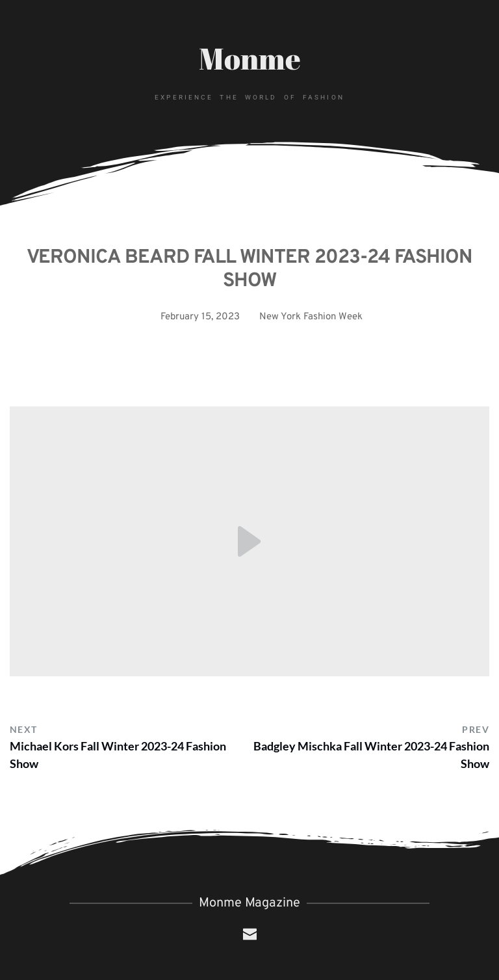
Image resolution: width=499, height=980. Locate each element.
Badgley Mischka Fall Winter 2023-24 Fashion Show (371, 755)
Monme (250, 58)
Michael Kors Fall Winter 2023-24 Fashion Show (118, 755)
